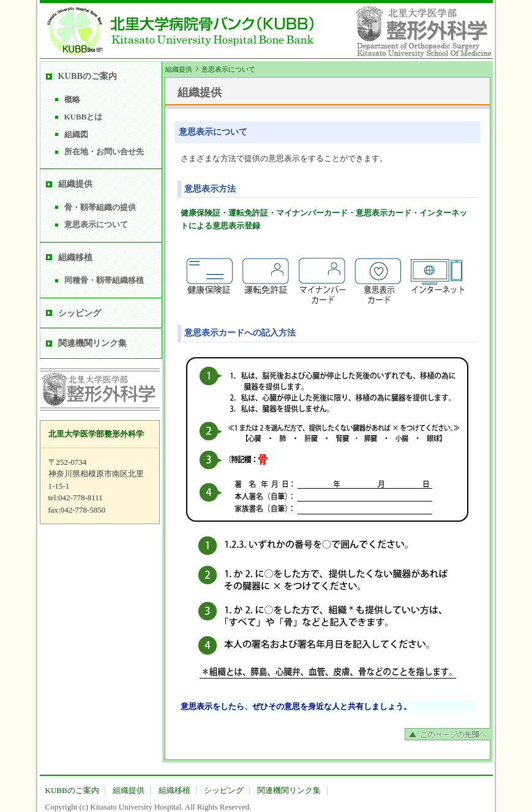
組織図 (76, 134)
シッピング (80, 313)
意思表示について (96, 224)
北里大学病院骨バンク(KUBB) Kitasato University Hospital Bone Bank (178, 31)
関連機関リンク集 (92, 343)
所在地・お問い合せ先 (104, 152)
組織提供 (179, 69)
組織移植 (75, 257)
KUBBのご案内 (88, 76)
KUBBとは (84, 117)
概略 (72, 100)
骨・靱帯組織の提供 (100, 207)
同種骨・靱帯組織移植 (104, 280)
